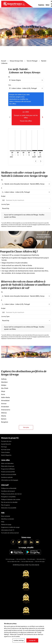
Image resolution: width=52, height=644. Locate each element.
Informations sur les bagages (10, 480)
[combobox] (26, 80)
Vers (10, 85)
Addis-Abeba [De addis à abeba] (6, 397)
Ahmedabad (5, 401)
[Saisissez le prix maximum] (27, 200)
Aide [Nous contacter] (7, 519)
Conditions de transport (8, 491)
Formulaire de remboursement (10, 533)
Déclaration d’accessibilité (9, 508)
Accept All (32, 640)
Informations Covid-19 (8, 530)
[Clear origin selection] (43, 80)
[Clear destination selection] (43, 88)
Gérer (47, 5)
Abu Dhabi (5, 388)
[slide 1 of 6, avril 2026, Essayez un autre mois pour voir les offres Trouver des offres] (26, 117)
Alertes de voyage (6, 524)
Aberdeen (4, 382)
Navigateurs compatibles (8, 497)
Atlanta (4, 416)
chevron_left (36, 161)
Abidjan (4, 385)
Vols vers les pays (10, 559)
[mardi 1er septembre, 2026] (40, 151)
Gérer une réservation (7, 463)
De (9, 77)
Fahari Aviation (6, 452)
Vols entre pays (31, 559)
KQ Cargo (4, 447)
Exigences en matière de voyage (10, 527)
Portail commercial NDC (8, 472)
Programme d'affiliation (8, 469)
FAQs (3, 522)
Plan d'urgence (5, 505)
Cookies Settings (19, 640)
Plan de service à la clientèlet (9, 502)
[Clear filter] (49, 184)
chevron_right (41, 161)
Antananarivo (6, 410)
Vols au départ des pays (27, 562)
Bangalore (5, 422)
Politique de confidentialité (9, 488)
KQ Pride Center (6, 450)
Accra (3, 394)
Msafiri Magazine (6, 455)
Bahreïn (4, 419)
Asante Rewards (6, 444)
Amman (4, 404)
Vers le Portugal (32, 61)
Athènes (4, 413)
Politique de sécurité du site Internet (11, 494)
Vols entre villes (41, 559)
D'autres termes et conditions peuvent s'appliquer (20, 226)
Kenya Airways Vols (16, 61)
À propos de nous (6, 441)
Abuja (3, 391)
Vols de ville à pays (40, 562)
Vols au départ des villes (13, 562)
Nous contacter (6, 516)
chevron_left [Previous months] (10, 117)
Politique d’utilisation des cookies (11, 499)
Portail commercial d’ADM (9, 475)
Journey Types (5, 204)
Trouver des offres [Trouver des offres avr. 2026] (26, 121)
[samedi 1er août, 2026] (35, 151)
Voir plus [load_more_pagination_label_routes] (26, 427)
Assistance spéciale (7, 477)
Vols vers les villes (21, 559)
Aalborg (4, 379)
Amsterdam (5, 407)
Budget (3, 196)
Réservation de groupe (8, 466)
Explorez (41, 5)
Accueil (4, 61)
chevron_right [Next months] (42, 117)
